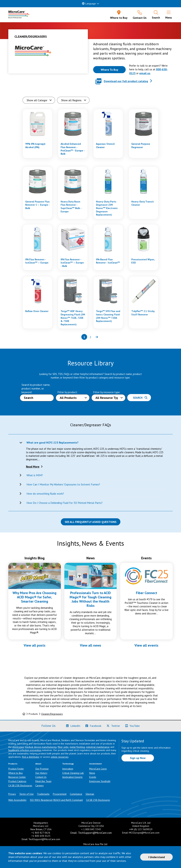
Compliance (76, 794)
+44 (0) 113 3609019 (141, 829)
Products (13, 764)
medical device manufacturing (41, 747)
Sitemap (90, 794)
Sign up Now (138, 758)
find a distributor (31, 757)
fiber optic (63, 747)
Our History (41, 773)
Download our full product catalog (126, 81)
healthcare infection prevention (25, 750)
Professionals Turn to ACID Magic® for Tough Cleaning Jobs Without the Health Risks (90, 599)
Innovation (68, 769)
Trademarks (43, 794)
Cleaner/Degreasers (52, 714)
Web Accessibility (17, 800)
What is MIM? (35, 475)
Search (140, 398)
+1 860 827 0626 (41, 833)
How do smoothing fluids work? (45, 494)
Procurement (60, 794)
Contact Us (41, 777)
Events (93, 777)
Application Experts (72, 777)
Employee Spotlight (100, 781)
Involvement (96, 764)
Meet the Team (43, 781)
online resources (60, 757)
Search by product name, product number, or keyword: (36, 388)
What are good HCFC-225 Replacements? (52, 442)
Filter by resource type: (107, 392)
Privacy (12, 794)
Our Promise (42, 769)
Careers (40, 785)
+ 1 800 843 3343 (91, 829)
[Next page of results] (97, 337)
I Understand (157, 857)
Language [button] (89, 4)
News (92, 773)
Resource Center (17, 777)
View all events (146, 645)
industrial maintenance (98, 747)
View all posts (35, 645)
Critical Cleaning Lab (73, 773)
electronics (18, 747)
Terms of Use (26, 794)
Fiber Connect (147, 593)
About (38, 764)
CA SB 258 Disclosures (20, 785)
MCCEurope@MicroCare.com (144, 833)
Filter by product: (68, 392)
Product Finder (16, 769)
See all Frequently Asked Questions (91, 522)
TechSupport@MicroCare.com (44, 839)
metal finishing (77, 747)
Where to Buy (16, 773)
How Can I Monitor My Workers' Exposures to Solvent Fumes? (63, 484)
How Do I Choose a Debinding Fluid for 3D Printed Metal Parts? (65, 503)
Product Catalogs (17, 781)
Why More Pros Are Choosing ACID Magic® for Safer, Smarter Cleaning (34, 597)
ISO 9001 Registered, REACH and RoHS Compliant (56, 800)
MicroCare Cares (98, 769)
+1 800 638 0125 (41, 836)
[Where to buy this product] (109, 70)
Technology (68, 764)
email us (145, 73)
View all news (90, 645)
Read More (33, 467)
